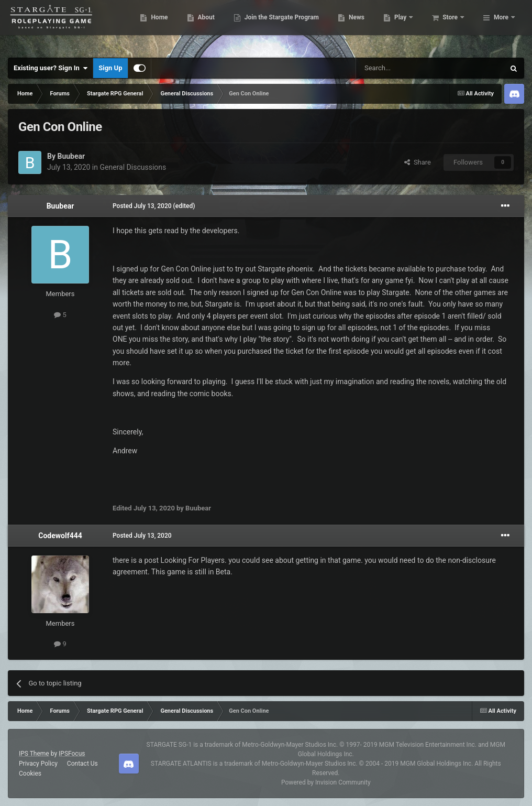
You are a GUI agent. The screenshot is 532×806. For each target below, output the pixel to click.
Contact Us (82, 764)
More (501, 26)
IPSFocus (72, 754)
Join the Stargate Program (332, 26)
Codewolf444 (60, 536)
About (256, 26)
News (407, 26)
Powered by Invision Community (326, 782)
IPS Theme (34, 754)
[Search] (405, 68)
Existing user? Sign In (51, 68)
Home (210, 26)
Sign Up (110, 68)
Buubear (71, 156)
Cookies (30, 774)
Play (452, 26)
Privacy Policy (38, 764)
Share (418, 162)
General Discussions (133, 167)
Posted (142, 206)
